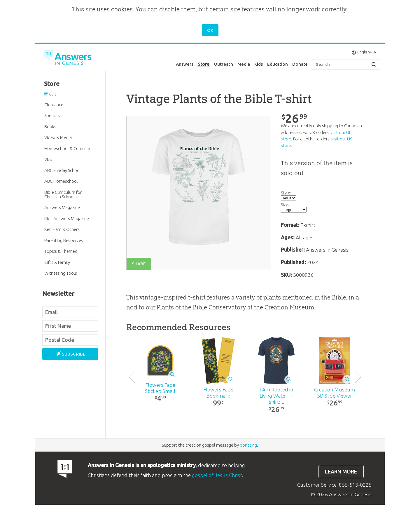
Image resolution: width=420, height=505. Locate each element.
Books (50, 127)
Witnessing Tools (61, 273)
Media (244, 64)
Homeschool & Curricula (67, 148)
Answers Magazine (62, 207)
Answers (185, 64)
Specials (52, 115)
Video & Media (58, 137)
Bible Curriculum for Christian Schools (63, 194)
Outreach (223, 64)
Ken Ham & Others (62, 229)
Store (204, 64)
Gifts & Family (57, 262)
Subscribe (71, 354)
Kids (259, 64)
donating (248, 445)
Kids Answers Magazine (67, 218)
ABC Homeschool (61, 181)
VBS (48, 159)
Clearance (54, 105)
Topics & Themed (61, 251)
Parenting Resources (64, 240)
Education (278, 64)
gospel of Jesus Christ (217, 475)
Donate (300, 64)
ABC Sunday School (63, 170)
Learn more (341, 472)
